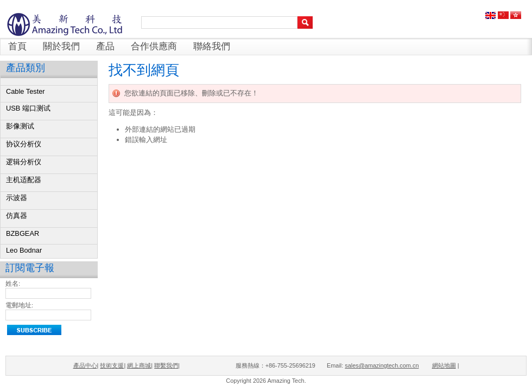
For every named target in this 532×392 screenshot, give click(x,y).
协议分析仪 (24, 144)
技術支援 (112, 365)
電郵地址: (19, 305)
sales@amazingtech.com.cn (382, 365)
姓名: (13, 284)
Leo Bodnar (24, 250)
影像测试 (20, 126)
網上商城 (139, 365)
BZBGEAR (23, 233)
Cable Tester (26, 91)
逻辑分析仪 (24, 162)
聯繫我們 (166, 365)
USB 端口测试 (28, 108)
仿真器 (17, 216)
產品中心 (85, 365)
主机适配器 (24, 180)
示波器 (17, 198)
